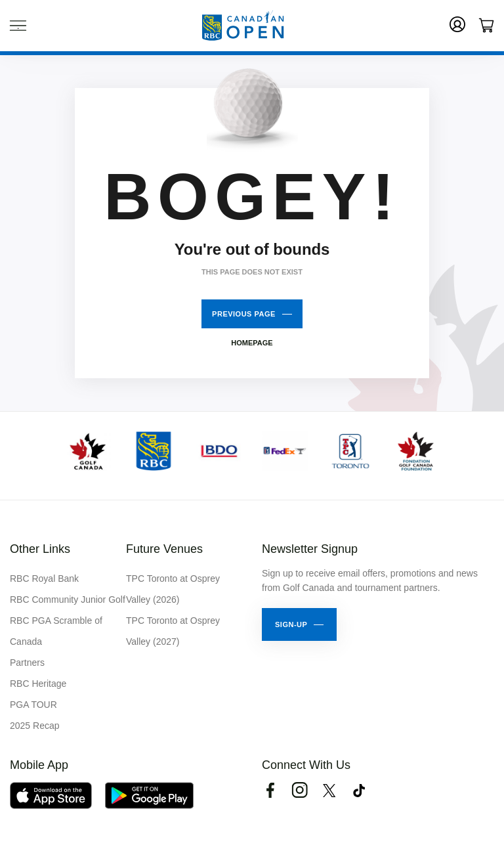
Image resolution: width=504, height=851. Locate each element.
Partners (27, 663)
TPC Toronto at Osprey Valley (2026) (173, 589)
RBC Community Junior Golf (68, 600)
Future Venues (164, 549)
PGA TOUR (33, 705)
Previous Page (244, 314)
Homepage (252, 343)
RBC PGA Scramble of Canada (56, 631)
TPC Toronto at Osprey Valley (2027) (173, 631)
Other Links (40, 549)
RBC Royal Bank (44, 578)
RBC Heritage (38, 684)
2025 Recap (35, 726)
